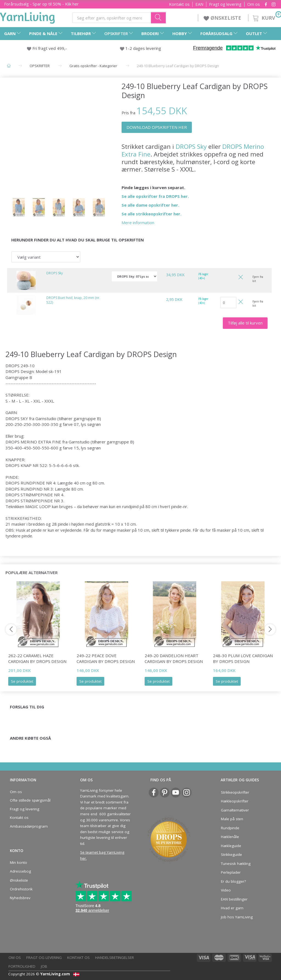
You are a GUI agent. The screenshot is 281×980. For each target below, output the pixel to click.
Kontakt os (179, 4)
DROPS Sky (191, 146)
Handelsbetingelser (115, 958)
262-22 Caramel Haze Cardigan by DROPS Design (37, 658)
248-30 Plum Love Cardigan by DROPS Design (243, 658)
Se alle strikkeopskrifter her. (151, 214)
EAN (199, 4)
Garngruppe (17, 377)
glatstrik (103, 524)
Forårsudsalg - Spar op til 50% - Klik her (41, 4)
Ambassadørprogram (29, 826)
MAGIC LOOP (38, 506)
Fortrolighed (22, 966)
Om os (254, 4)
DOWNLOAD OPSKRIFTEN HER (157, 127)
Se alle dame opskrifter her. (150, 205)
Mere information (138, 223)
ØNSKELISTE (223, 18)
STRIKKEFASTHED (23, 518)
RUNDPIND (32, 489)
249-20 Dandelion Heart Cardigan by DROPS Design (174, 658)
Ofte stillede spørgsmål (30, 800)
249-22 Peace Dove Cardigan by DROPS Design (106, 658)
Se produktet (22, 681)
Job (44, 966)
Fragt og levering (225, 4)
